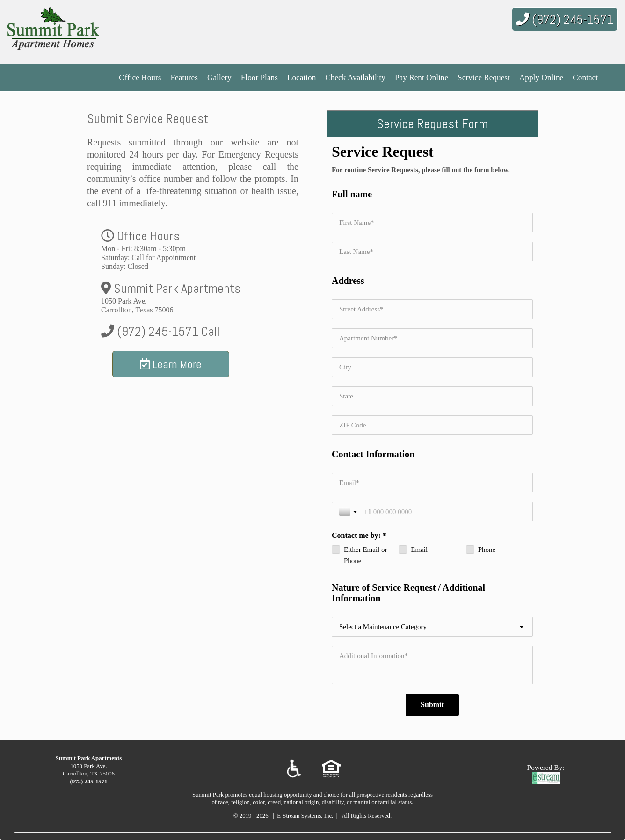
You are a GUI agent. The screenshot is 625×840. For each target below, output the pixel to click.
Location (302, 77)
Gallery (219, 77)
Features (184, 77)
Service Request (484, 77)
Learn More (171, 364)
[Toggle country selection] (349, 512)
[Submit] (432, 705)
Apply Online (541, 77)
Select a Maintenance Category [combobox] (383, 627)
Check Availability (355, 77)
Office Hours (140, 77)
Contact (585, 77)
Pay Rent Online (422, 77)
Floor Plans (259, 77)
